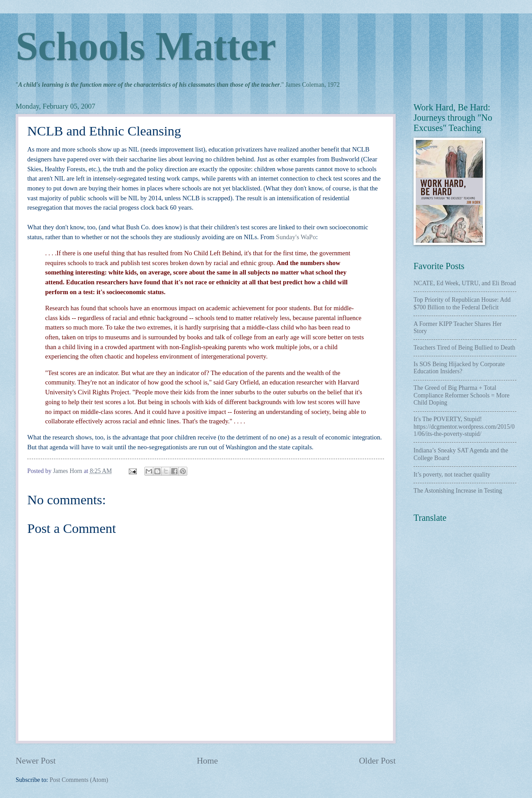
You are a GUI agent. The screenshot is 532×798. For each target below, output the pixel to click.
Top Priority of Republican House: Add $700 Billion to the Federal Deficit (462, 304)
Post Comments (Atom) (79, 780)
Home (207, 761)
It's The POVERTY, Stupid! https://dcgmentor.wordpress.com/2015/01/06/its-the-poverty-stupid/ (464, 426)
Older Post (377, 761)
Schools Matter (146, 46)
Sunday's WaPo (296, 237)
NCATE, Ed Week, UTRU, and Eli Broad (465, 283)
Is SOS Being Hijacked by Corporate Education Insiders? (459, 368)
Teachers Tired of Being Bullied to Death (464, 348)
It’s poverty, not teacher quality (452, 475)
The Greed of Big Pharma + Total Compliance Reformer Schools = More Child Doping (462, 395)
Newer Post (36, 761)
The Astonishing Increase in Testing (458, 491)
